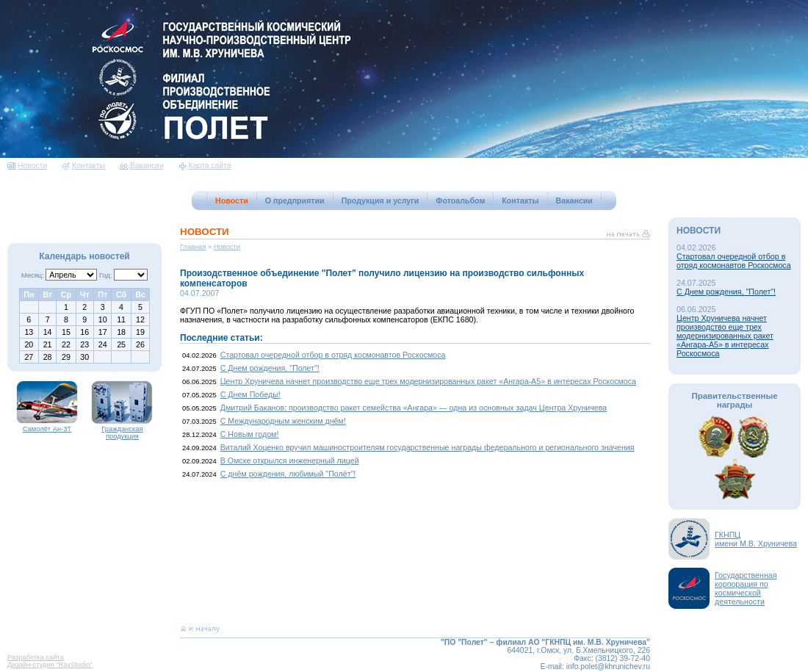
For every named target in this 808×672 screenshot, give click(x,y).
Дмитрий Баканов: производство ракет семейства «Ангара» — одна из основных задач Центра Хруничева (414, 408)
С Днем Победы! (250, 394)
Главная (193, 247)
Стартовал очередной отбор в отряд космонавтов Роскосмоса (333, 355)
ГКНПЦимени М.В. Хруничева (756, 539)
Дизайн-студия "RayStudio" (50, 665)
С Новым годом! (250, 434)
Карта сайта (205, 166)
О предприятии (295, 200)
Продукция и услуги (380, 200)
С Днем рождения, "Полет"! (270, 368)
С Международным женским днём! (283, 421)
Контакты (83, 166)
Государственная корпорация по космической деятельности (746, 588)
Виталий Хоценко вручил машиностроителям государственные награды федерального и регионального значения (428, 447)
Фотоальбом (460, 200)
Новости (27, 166)
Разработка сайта (36, 657)
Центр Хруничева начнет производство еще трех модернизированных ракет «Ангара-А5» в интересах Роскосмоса (428, 381)
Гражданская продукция (122, 430)
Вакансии (142, 166)
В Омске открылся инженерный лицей (290, 460)
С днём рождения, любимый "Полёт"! (288, 474)
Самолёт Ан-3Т (47, 426)
